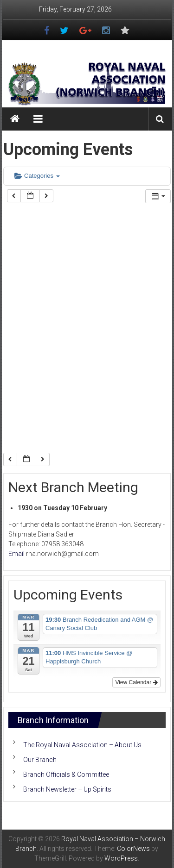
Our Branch (40, 760)
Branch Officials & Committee (66, 774)
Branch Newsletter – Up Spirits (67, 789)
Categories (37, 176)
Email (16, 554)
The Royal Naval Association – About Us (82, 745)
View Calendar (136, 682)
